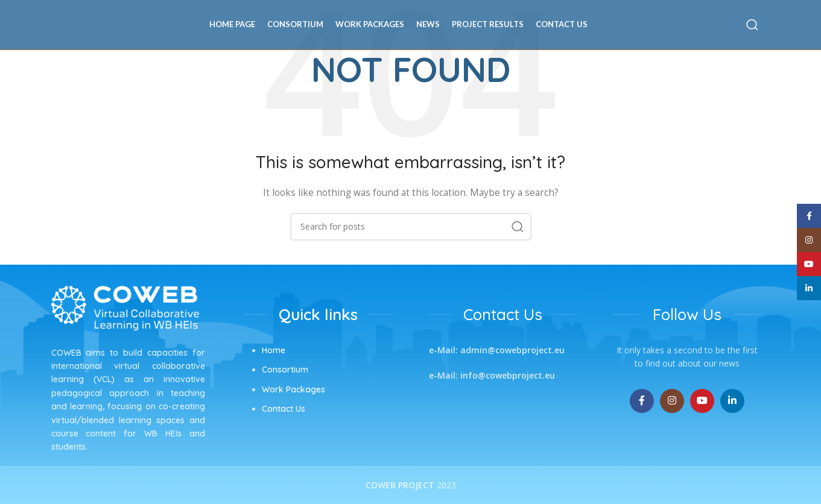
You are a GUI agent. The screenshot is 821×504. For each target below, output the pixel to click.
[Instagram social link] (672, 401)
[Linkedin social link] (732, 401)
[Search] (752, 27)
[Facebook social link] (642, 401)
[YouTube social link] (702, 401)
